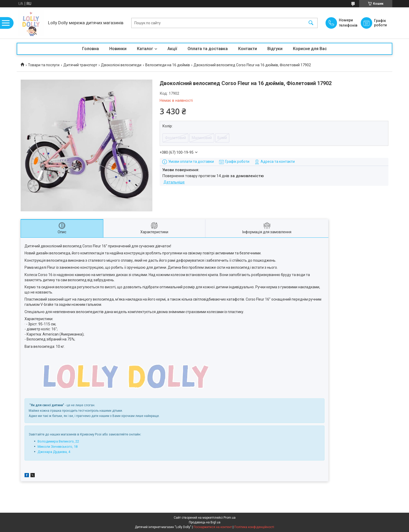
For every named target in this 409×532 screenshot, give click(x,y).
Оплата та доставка (208, 49)
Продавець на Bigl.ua (205, 522)
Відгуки (275, 49)
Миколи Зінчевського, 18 (58, 447)
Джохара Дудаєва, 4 (54, 452)
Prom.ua (230, 518)
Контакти (248, 49)
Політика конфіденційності (254, 527)
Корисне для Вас (310, 49)
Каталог (145, 49)
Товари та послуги (44, 65)
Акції (172, 49)
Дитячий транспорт (80, 65)
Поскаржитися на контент (213, 527)
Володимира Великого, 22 (58, 441)
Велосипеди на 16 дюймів (168, 65)
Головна (91, 49)
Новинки (118, 49)
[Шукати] (311, 23)
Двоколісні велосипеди (121, 65)
